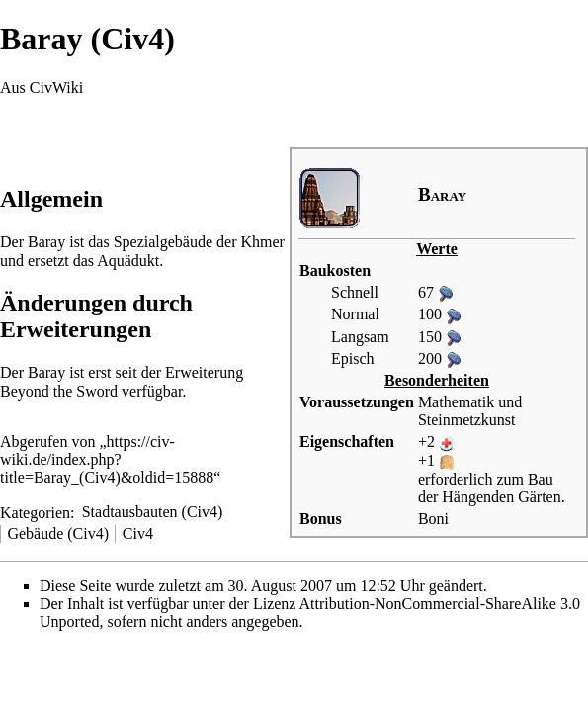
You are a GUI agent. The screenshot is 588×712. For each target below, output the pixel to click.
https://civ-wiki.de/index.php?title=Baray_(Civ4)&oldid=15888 (107, 459)
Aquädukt (128, 261)
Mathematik (456, 402)
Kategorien (35, 512)
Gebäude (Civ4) (58, 534)
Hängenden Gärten (501, 497)
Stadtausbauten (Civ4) (153, 512)
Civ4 (138, 534)
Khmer (262, 242)
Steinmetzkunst (467, 420)
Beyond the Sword (59, 391)
